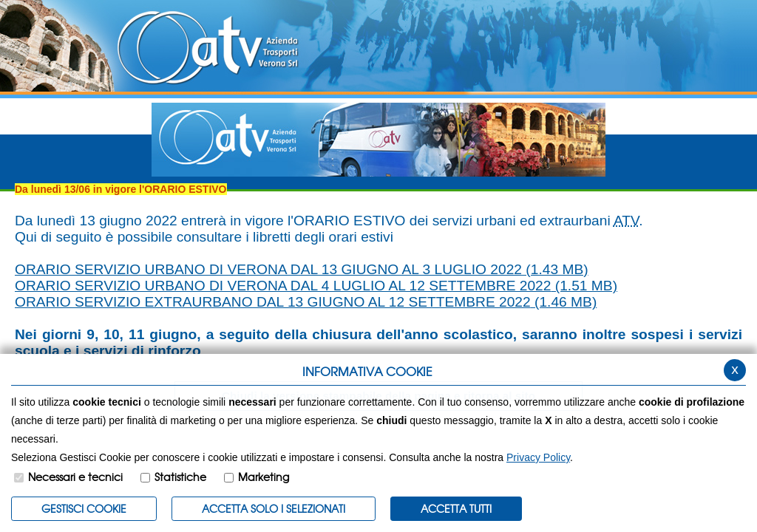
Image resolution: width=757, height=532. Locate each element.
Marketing (264, 477)
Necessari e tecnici (75, 477)
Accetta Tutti (456, 508)
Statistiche (180, 477)
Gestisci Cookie (84, 508)
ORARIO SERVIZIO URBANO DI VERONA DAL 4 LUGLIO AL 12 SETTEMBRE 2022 (316, 286)
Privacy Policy (538, 457)
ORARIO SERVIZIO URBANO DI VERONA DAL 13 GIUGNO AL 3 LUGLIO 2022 (302, 269)
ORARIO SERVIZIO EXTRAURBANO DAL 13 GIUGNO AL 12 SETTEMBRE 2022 (306, 302)
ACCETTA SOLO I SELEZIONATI (274, 508)
